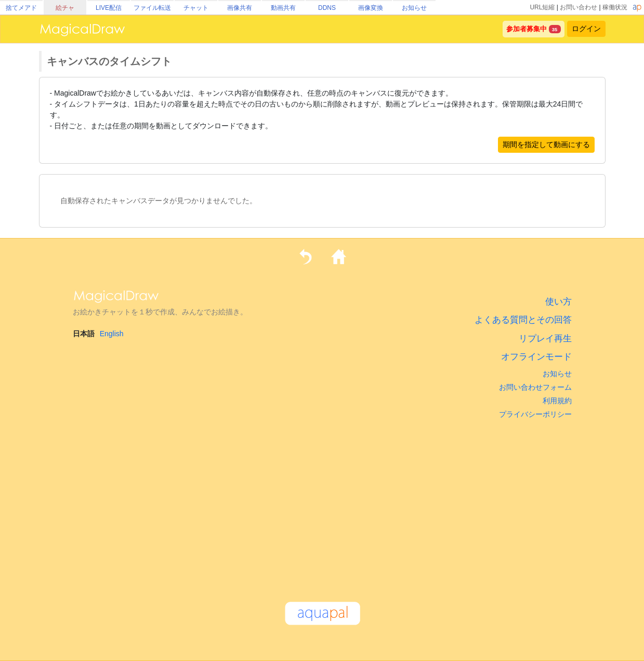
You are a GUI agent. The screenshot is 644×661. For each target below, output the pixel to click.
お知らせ (414, 8)
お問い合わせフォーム (535, 387)
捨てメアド (21, 8)
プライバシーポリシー (535, 414)
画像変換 (371, 8)
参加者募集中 (527, 29)
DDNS (327, 8)
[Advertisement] (322, 506)
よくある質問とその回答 (523, 320)
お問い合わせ (579, 7)
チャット (196, 8)
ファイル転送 (152, 8)
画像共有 (240, 8)
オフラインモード (536, 357)
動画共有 (283, 8)
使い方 (558, 302)
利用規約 (557, 401)
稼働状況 (615, 7)
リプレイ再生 (545, 339)
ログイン (586, 29)
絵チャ (65, 8)
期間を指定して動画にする (546, 144)
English (112, 334)
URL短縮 (542, 7)
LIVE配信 (109, 8)
